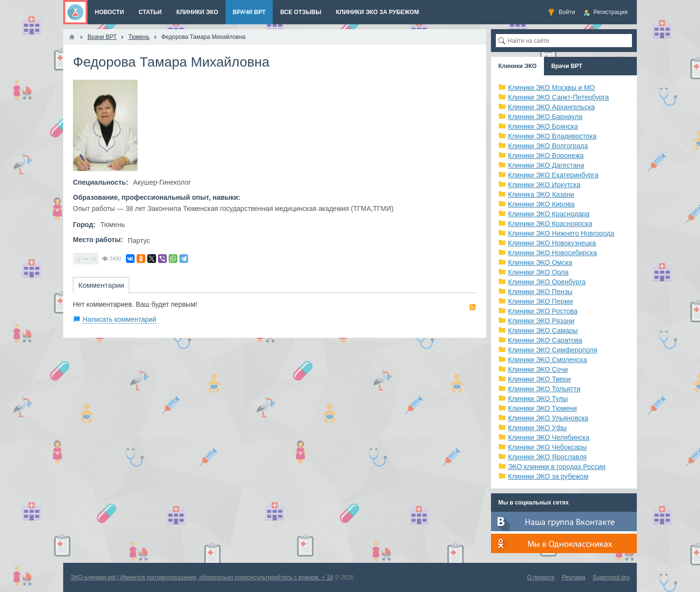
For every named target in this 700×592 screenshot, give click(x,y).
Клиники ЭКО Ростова (543, 311)
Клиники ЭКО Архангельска (551, 107)
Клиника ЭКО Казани (541, 194)
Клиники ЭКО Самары (543, 331)
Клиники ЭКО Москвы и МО (551, 87)
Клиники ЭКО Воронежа (546, 156)
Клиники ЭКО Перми (540, 301)
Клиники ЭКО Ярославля (547, 457)
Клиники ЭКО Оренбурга (547, 282)
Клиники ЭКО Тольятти (544, 389)
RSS (472, 307)
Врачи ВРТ (567, 66)
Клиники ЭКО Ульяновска (548, 418)
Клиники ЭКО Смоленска (548, 360)
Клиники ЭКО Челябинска (549, 437)
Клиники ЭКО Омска (540, 262)
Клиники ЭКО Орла (538, 272)
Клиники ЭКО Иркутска (544, 185)
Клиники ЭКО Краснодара (549, 214)
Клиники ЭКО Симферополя (553, 350)
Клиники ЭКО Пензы (540, 292)
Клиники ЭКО (517, 66)
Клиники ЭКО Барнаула (545, 117)
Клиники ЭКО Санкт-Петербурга (559, 97)
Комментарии (101, 285)
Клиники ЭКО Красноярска (550, 224)
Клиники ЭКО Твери (539, 379)
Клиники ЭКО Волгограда (548, 146)
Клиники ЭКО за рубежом (548, 476)
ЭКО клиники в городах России (557, 467)
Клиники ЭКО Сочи (538, 369)
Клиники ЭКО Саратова (545, 340)
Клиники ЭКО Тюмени (542, 408)
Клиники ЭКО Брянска (543, 126)
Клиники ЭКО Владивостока (552, 136)
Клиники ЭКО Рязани (541, 321)
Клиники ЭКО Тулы (538, 399)
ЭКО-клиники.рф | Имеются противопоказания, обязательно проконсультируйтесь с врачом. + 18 (202, 577)
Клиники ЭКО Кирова (541, 204)
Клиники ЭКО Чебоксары (547, 447)
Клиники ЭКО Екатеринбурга (553, 175)
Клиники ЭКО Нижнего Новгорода (561, 233)
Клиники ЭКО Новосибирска (552, 253)
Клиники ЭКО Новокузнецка (552, 243)
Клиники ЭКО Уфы (537, 428)
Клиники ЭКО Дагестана (546, 165)
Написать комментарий (120, 319)
